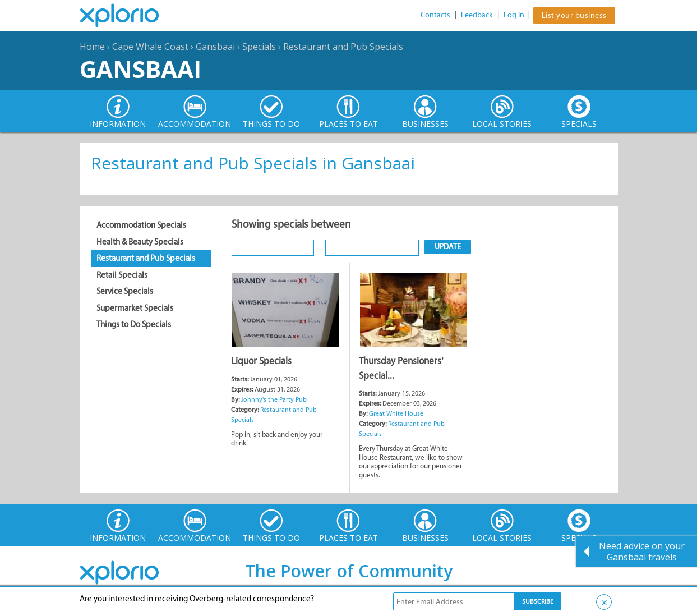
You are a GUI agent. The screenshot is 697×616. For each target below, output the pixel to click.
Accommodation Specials (141, 225)
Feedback (477, 15)
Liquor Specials (261, 361)
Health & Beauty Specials (140, 242)
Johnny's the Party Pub (274, 399)
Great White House (396, 413)
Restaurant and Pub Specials (343, 47)
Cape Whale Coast (150, 47)
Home (92, 47)
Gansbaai (215, 47)
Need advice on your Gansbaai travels (642, 551)
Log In (514, 15)
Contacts (435, 15)
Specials (259, 47)
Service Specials (125, 291)
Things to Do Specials (134, 324)
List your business (574, 15)
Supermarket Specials (135, 308)
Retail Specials (122, 275)
